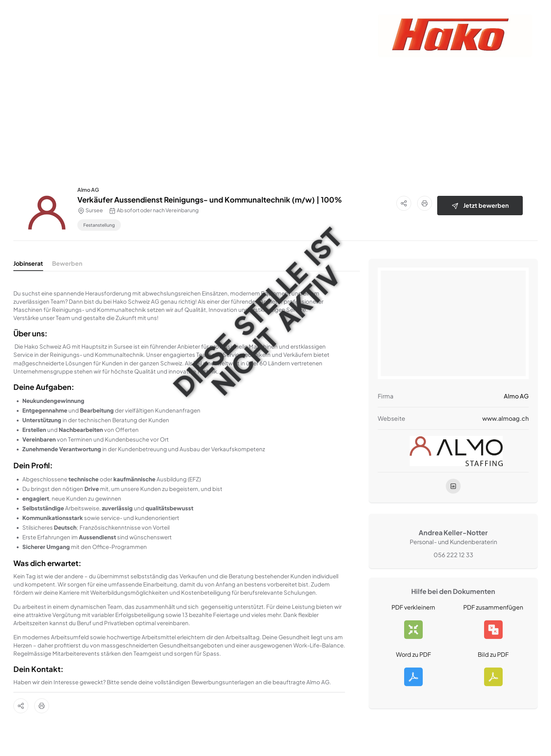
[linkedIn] (453, 486)
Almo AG (88, 190)
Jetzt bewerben (480, 206)
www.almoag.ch (505, 418)
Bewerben (67, 263)
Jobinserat (28, 263)
